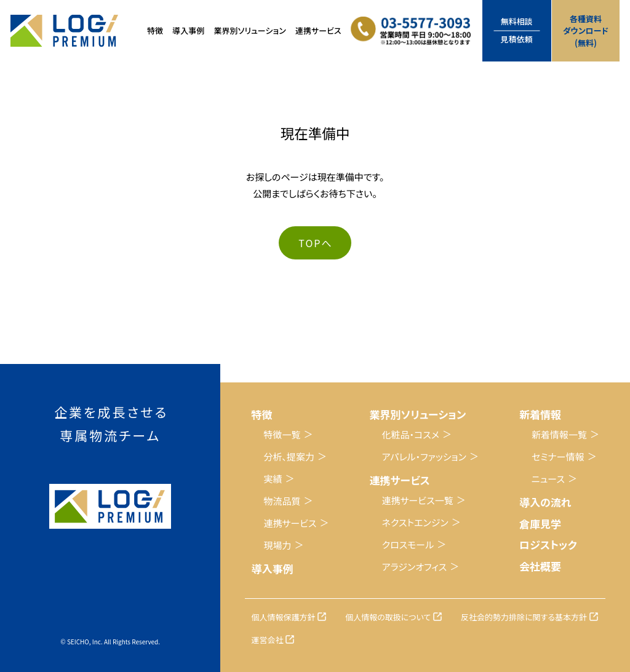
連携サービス (290, 523)
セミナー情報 (558, 457)
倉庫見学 (540, 524)
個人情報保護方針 (283, 617)
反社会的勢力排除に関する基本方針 (524, 617)
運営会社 (267, 640)
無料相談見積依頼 (517, 30)
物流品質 (282, 501)
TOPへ (315, 243)
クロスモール (408, 544)
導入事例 (188, 30)
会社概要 (540, 566)
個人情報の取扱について (388, 617)
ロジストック (548, 544)
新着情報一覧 (559, 434)
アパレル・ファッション (424, 457)
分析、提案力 (289, 457)
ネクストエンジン (415, 522)
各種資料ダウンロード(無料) (586, 31)
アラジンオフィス (415, 567)
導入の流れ (545, 502)
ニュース (548, 479)
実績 (273, 479)
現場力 (277, 545)
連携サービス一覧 (418, 500)
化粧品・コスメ (411, 434)
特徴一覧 (282, 434)
